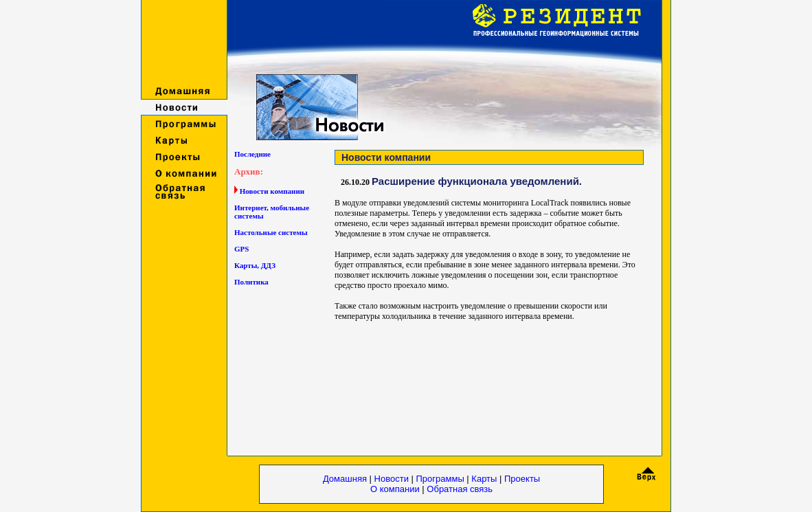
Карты (484, 479)
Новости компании (272, 191)
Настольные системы (271, 232)
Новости (392, 479)
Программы (442, 479)
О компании (396, 489)
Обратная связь (460, 489)
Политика (251, 282)
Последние (252, 154)
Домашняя (345, 479)
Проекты (522, 479)
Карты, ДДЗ (255, 265)
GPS (241, 249)
